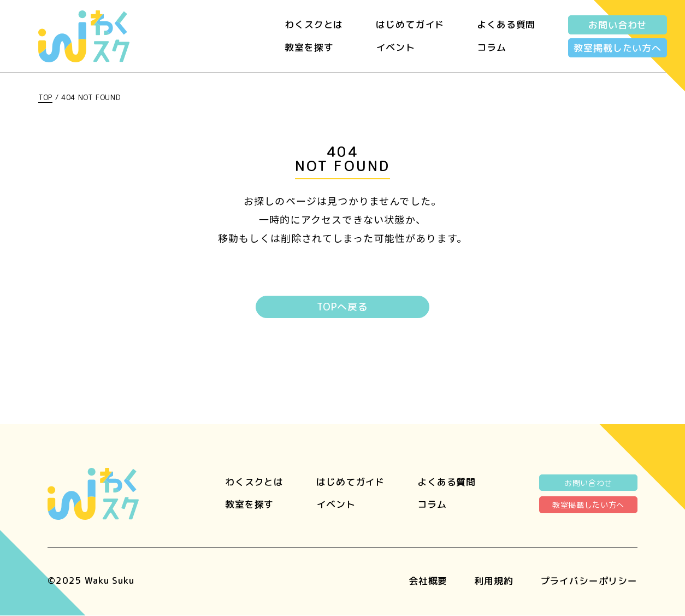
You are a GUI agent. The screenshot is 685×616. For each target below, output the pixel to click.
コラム (492, 47)
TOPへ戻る (342, 307)
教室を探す (309, 47)
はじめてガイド (410, 24)
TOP (45, 97)
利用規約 (494, 581)
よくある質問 (506, 24)
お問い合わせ (618, 25)
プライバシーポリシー (589, 581)
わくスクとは (314, 24)
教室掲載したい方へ (618, 48)
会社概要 (428, 581)
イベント (395, 47)
